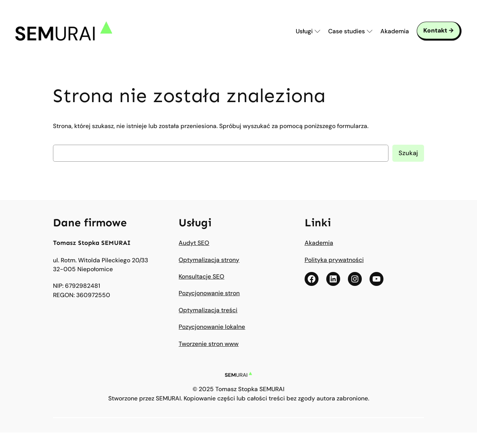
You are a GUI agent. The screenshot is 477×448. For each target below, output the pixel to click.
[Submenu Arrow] (318, 31)
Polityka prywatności (334, 260)
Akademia (319, 243)
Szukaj (408, 153)
